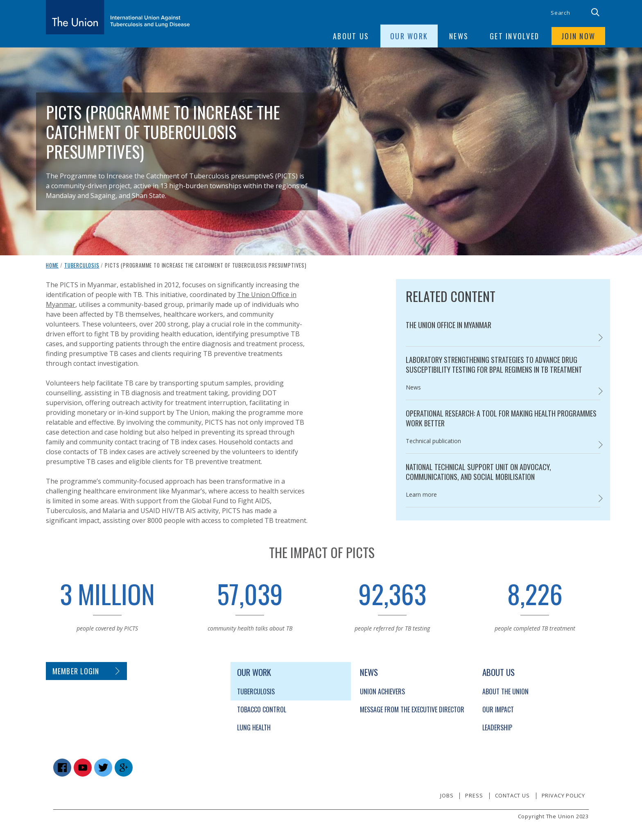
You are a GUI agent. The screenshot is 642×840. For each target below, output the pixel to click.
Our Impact (498, 709)
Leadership (497, 727)
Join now (578, 36)
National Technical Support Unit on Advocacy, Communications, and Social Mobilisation (478, 472)
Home (52, 265)
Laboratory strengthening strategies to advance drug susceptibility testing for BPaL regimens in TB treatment (494, 365)
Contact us (512, 795)
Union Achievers (382, 691)
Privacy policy (563, 795)
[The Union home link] (118, 17)
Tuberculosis (82, 265)
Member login (76, 671)
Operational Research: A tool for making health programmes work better (501, 418)
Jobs (447, 795)
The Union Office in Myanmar (449, 325)
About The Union (505, 691)
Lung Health (254, 727)
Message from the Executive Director (412, 709)
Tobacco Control (262, 709)
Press (474, 795)
